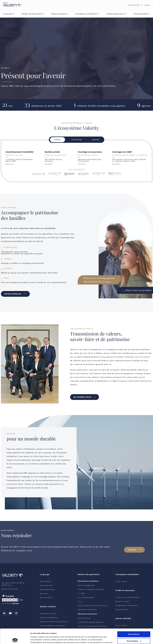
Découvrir (10, 164)
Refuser (134, 633)
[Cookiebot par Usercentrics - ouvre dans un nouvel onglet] (15, 639)
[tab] (58, 140)
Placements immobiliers (88, 581)
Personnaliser (134, 626)
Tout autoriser (134, 619)
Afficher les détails (38, 639)
